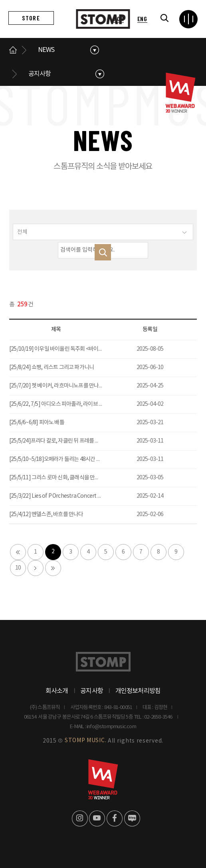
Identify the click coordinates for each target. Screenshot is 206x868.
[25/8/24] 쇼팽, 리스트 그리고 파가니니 (51, 367)
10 (18, 568)
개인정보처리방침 (138, 691)
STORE (31, 18)
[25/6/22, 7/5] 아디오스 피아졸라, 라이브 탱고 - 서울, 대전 (71, 404)
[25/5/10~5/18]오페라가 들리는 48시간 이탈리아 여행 (68, 459)
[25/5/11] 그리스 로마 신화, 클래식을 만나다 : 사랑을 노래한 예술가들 (83, 478)
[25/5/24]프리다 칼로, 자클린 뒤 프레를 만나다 (59, 441)
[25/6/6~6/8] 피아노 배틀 (37, 423)
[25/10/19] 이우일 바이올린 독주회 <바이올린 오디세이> (70, 349)
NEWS (46, 50)
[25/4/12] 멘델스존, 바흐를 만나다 (46, 514)
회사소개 (57, 691)
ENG (142, 19)
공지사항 (40, 74)
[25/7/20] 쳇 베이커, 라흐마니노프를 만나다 (56, 386)
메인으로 (13, 50)
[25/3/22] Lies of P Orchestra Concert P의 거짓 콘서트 (70, 496)
